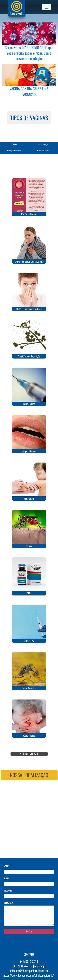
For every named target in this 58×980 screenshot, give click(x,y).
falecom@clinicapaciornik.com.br (29, 971)
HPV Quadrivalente (29, 214)
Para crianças (43, 144)
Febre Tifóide (29, 736)
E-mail (7, 878)
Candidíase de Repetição (29, 356)
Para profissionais (14, 151)
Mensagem (9, 903)
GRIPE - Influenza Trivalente (29, 309)
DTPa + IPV (29, 641)
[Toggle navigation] (47, 7)
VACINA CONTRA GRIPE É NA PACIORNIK (29, 91)
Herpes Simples (29, 451)
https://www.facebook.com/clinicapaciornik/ (29, 975)
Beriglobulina (29, 404)
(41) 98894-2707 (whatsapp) (29, 966)
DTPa (29, 593)
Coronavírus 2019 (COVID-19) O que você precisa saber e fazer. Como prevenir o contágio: (29, 53)
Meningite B (29, 499)
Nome (7, 866)
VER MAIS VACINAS (29, 754)
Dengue (29, 546)
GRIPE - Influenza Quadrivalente (29, 262)
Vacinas (14, 144)
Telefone (8, 891)
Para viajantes (43, 151)
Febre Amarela (29, 688)
